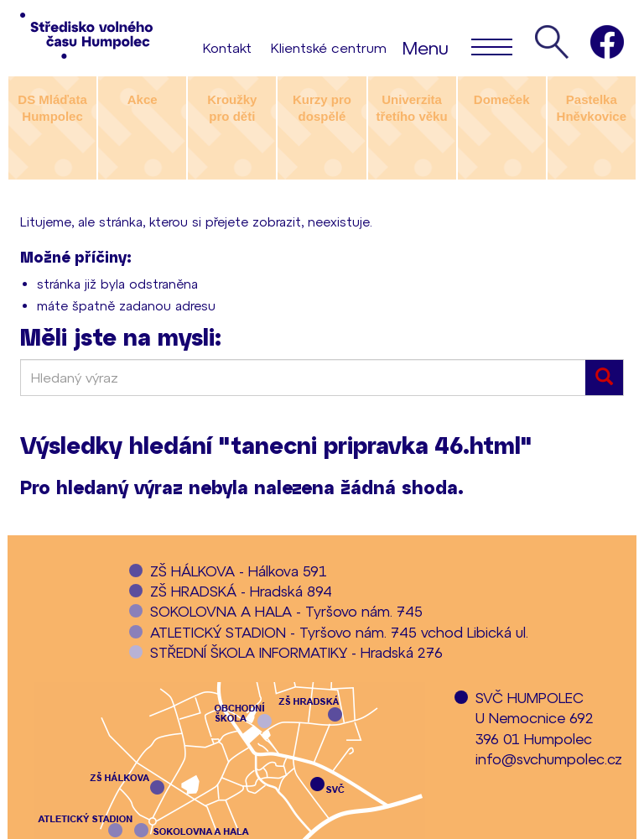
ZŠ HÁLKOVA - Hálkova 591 (239, 571)
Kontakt (227, 47)
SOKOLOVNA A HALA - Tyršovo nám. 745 (286, 611)
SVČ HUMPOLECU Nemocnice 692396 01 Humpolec (535, 718)
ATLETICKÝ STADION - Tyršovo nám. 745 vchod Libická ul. (339, 632)
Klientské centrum (329, 47)
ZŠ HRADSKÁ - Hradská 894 (241, 591)
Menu (457, 46)
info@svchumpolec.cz (549, 758)
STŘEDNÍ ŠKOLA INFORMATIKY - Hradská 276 (296, 652)
